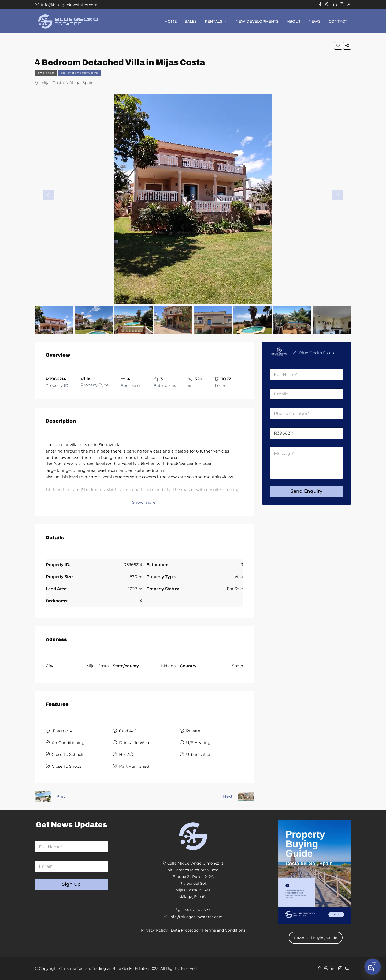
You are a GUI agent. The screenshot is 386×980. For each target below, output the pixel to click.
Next (228, 796)
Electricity (62, 731)
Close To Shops (66, 766)
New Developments (257, 21)
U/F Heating (198, 743)
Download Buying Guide (316, 938)
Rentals (214, 21)
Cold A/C (128, 731)
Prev (61, 796)
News (315, 21)
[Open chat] (373, 967)
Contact (338, 21)
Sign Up (71, 884)
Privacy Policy (154, 930)
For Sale (46, 73)
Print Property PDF (79, 73)
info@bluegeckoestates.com (196, 917)
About (294, 21)
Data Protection (186, 930)
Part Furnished (134, 766)
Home (171, 21)
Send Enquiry (307, 491)
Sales (191, 21)
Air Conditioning (68, 743)
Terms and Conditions (225, 930)
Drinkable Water (136, 743)
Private (193, 731)
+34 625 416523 (196, 910)
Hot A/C (127, 754)
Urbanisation (199, 754)
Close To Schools (68, 754)
